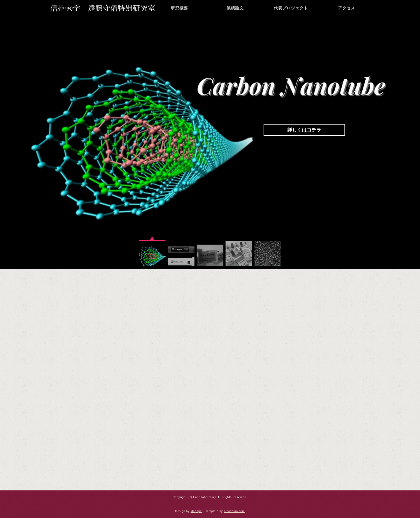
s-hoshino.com (234, 511)
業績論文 (235, 25)
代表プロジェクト (291, 25)
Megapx (196, 511)
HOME (68, 25)
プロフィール (124, 25)
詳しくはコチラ (304, 130)
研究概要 (179, 25)
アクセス (347, 25)
